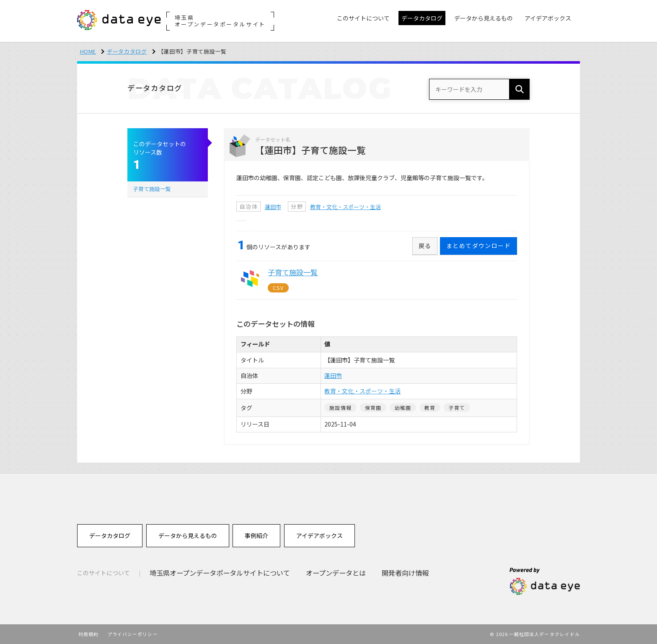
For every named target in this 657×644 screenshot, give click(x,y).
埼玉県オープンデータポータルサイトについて (220, 573)
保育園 (373, 407)
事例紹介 (256, 535)
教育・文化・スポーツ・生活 (345, 207)
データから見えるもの (188, 535)
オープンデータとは (336, 573)
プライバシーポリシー (133, 634)
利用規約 (88, 634)
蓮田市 (273, 207)
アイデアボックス (319, 535)
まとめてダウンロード (479, 246)
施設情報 (340, 407)
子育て (457, 407)
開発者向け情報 (405, 573)
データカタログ (127, 51)
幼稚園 (403, 407)
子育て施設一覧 (152, 189)
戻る (425, 246)
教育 (430, 407)
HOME (88, 51)
